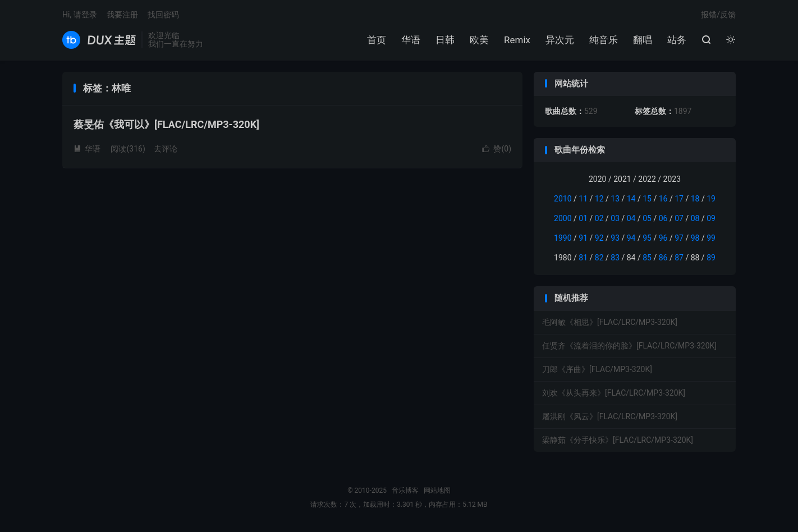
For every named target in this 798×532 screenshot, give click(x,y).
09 (711, 218)
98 (695, 238)
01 (583, 218)
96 (663, 238)
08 (695, 218)
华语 (411, 40)
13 (615, 199)
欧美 (479, 40)
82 (599, 258)
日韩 (445, 40)
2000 (563, 218)
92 (599, 238)
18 (695, 199)
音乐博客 (99, 40)
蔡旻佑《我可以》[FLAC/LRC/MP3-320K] (166, 124)
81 (583, 258)
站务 (677, 40)
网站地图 (437, 490)
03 (615, 218)
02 (599, 218)
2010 (563, 199)
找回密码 (163, 15)
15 (647, 199)
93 (615, 238)
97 (679, 238)
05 (647, 218)
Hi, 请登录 (80, 15)
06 (663, 218)
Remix (517, 40)
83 (615, 258)
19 (711, 199)
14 (631, 199)
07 (679, 218)
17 (679, 199)
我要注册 (122, 15)
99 (711, 238)
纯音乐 (604, 40)
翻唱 (643, 40)
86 (663, 258)
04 (631, 218)
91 (583, 238)
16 (663, 199)
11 (583, 199)
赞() (497, 149)
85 (647, 258)
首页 (377, 40)
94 (631, 238)
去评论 (166, 149)
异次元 (560, 40)
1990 (563, 238)
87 (679, 258)
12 (599, 199)
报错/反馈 (718, 15)
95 (647, 238)
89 (711, 258)
